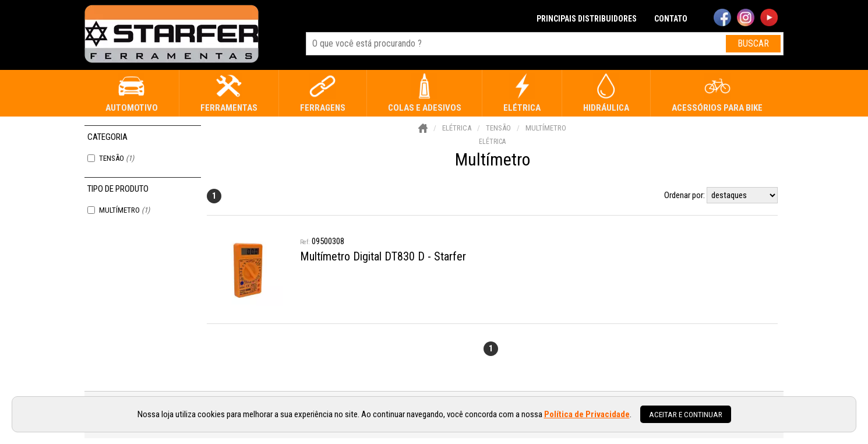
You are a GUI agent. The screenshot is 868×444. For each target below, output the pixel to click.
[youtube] (769, 19)
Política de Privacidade (587, 414)
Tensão (117, 158)
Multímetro (124, 210)
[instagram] (746, 19)
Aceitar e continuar (686, 414)
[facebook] (722, 19)
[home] (172, 35)
